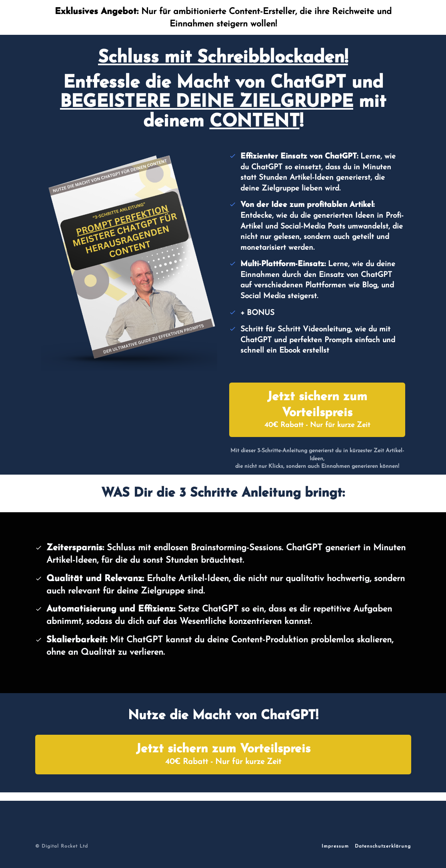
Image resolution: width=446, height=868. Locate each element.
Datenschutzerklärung (383, 846)
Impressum (335, 846)
